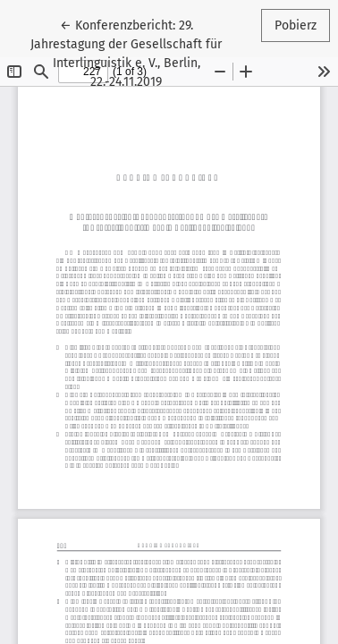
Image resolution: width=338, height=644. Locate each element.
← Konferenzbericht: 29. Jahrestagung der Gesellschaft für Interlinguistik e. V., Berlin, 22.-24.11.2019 (134, 52)
